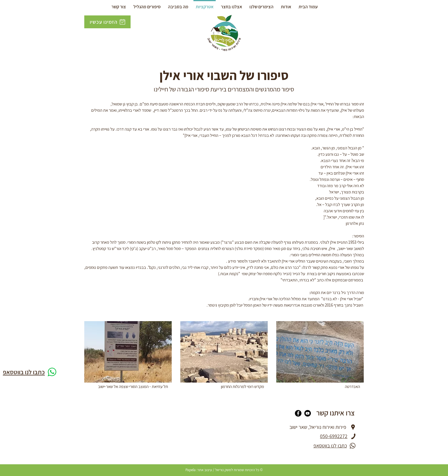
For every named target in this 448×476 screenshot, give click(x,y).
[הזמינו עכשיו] (107, 22)
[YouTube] (308, 413)
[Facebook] (298, 413)
